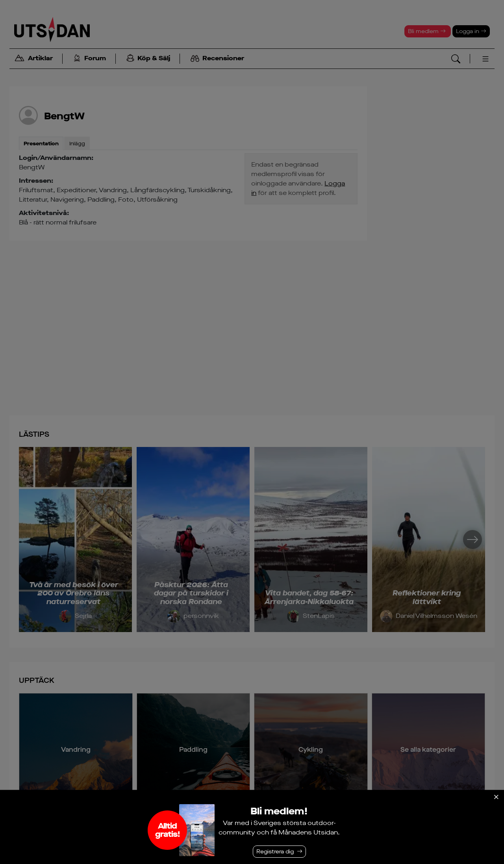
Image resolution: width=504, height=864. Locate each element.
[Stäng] (496, 797)
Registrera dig (275, 852)
